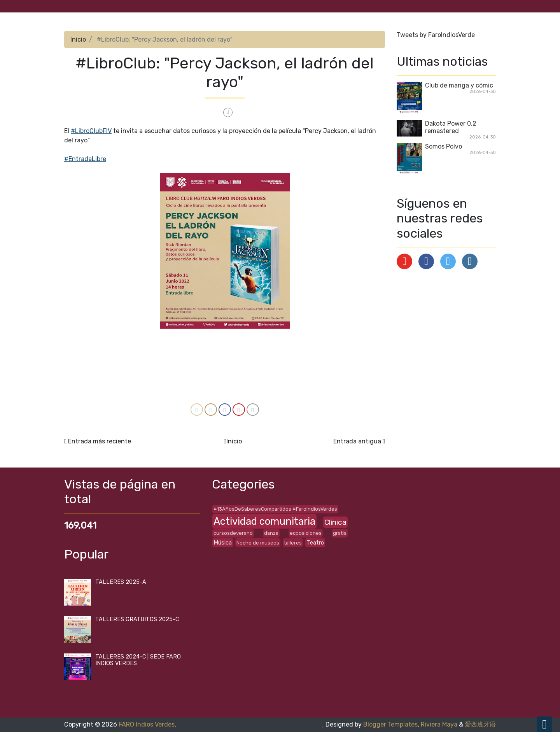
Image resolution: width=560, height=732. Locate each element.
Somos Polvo (444, 146)
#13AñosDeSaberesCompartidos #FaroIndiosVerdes (275, 509)
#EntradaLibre (85, 159)
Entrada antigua (357, 441)
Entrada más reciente (100, 441)
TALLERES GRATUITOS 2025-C (137, 619)
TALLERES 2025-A (121, 582)
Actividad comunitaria (264, 521)
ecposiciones (306, 533)
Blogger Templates (390, 724)
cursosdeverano (233, 533)
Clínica (335, 522)
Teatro (315, 543)
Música (223, 543)
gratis (340, 533)
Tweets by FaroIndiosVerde (436, 35)
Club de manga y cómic (459, 85)
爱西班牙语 (480, 724)
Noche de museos (258, 543)
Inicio (78, 39)
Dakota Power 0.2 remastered (451, 127)
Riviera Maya (439, 724)
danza (271, 533)
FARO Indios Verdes (147, 724)
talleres (293, 543)
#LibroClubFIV (91, 131)
